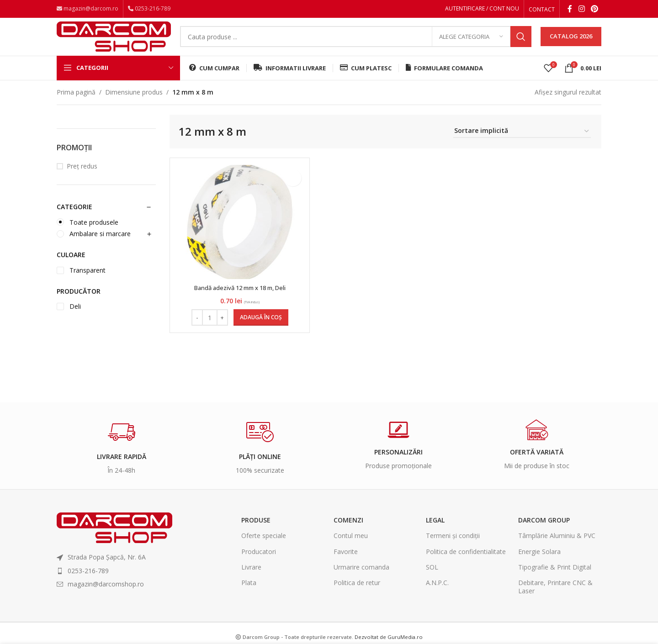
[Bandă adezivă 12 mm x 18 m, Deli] (239, 233)
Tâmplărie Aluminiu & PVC (557, 547)
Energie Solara (539, 563)
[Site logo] (114, 42)
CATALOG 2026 (571, 43)
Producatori (259, 563)
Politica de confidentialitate (466, 563)
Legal (435, 532)
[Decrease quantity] (196, 329)
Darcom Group (544, 532)
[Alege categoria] (471, 43)
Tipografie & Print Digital (555, 578)
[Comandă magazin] (522, 143)
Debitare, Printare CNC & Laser (555, 598)
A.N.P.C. (437, 594)
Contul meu (351, 547)
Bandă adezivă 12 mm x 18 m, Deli (239, 299)
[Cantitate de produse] (208, 329)
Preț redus (82, 178)
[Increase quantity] (221, 329)
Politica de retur (357, 594)
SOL (432, 578)
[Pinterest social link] (595, 10)
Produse (256, 532)
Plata (249, 594)
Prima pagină (76, 103)
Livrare (251, 578)
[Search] (356, 43)
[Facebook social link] (570, 10)
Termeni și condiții (453, 547)
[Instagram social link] (581, 10)
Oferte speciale (264, 547)
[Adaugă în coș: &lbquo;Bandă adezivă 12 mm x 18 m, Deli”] (260, 329)
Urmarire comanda (361, 578)
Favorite (346, 563)
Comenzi (348, 532)
